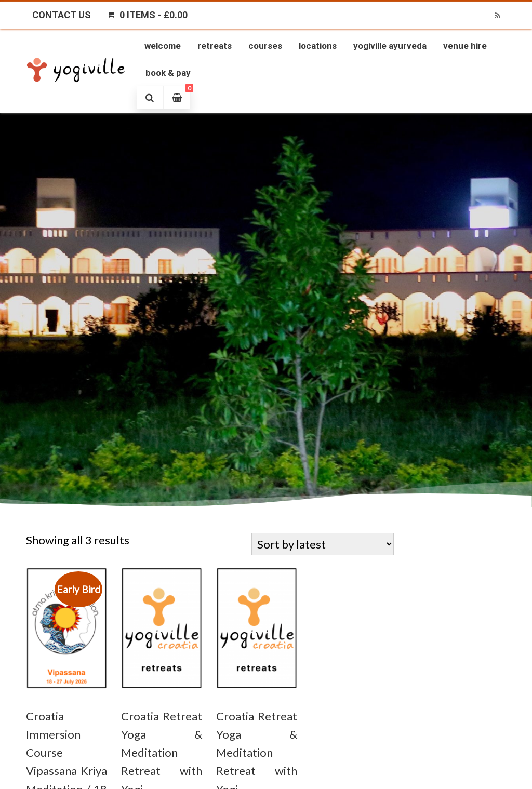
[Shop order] (323, 544)
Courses (265, 46)
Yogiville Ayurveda (390, 46)
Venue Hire (465, 46)
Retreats (215, 46)
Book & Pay (168, 73)
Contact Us (62, 15)
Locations (318, 46)
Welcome (163, 46)
